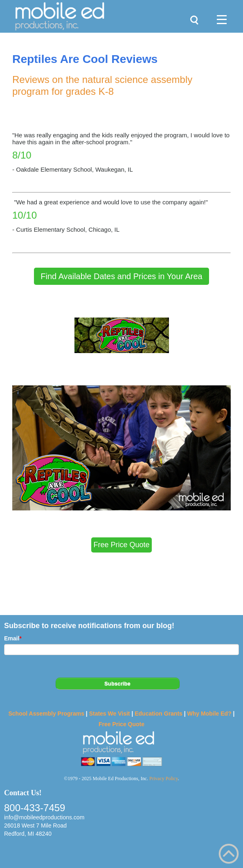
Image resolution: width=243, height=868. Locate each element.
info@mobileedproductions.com (44, 817)
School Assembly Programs (46, 714)
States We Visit (110, 714)
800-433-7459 (35, 808)
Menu (218, 12)
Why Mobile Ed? (209, 714)
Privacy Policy (164, 779)
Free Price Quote (122, 724)
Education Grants (159, 714)
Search (192, 17)
